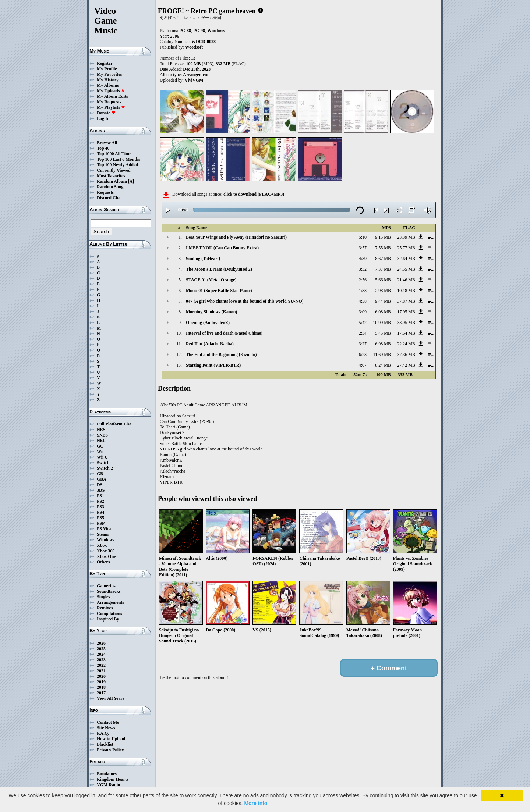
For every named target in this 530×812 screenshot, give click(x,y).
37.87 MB (406, 301)
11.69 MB (382, 355)
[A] (131, 181)
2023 (101, 660)
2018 (101, 687)
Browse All (107, 143)
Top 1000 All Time (114, 154)
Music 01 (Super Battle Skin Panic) (219, 291)
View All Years (110, 698)
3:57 (363, 248)
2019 (101, 682)
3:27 (363, 344)
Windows (106, 540)
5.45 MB (383, 333)
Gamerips (106, 586)
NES (101, 430)
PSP (101, 523)
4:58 (363, 301)
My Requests (109, 102)
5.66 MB (383, 280)
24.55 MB (406, 269)
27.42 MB (406, 365)
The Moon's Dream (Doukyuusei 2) (219, 269)
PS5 (100, 518)
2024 (101, 654)
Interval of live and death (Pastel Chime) (224, 333)
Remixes (105, 608)
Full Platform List (114, 424)
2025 (101, 649)
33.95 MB (406, 323)
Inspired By (108, 619)
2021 (101, 671)
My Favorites (109, 74)
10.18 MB (406, 291)
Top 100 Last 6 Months (119, 159)
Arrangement (196, 75)
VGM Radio (108, 785)
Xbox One (106, 556)
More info (256, 803)
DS (100, 485)
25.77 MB (406, 248)
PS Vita (104, 529)
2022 (101, 665)
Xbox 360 (106, 551)
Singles (103, 597)
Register (105, 63)
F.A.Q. (103, 733)
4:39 (363, 259)
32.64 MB (406, 259)
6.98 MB (383, 344)
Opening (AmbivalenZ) (208, 323)
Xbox (102, 545)
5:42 (363, 323)
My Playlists (111, 107)
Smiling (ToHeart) (203, 259)
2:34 (363, 333)
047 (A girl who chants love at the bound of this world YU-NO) (245, 301)
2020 (101, 676)
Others (103, 562)
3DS (101, 490)
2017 (101, 693)
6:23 (363, 355)
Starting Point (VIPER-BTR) (213, 365)
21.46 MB (406, 280)
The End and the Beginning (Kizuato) (221, 355)
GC (100, 446)
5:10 (363, 237)
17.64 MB (406, 333)
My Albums (108, 85)
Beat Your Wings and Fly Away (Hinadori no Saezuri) (236, 237)
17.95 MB (406, 312)
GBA (102, 479)
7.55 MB (383, 248)
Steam (103, 534)
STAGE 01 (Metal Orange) (211, 280)
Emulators (107, 774)
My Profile (107, 69)
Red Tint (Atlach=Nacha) (210, 344)
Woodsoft (194, 47)
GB (100, 474)
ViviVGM (194, 80)
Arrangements (110, 602)
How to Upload (111, 739)
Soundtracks (109, 591)
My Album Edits (112, 96)
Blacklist (105, 744)
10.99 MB (382, 323)
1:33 (363, 291)
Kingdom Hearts (113, 779)
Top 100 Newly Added (117, 165)
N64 (101, 441)
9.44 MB (383, 301)
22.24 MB (406, 344)
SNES (102, 435)
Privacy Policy (110, 750)
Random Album (112, 181)
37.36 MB (406, 355)
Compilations (109, 613)
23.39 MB (406, 237)
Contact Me (108, 722)
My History (108, 80)
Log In (103, 118)
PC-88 (185, 31)
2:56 (363, 280)
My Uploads (111, 91)
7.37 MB (383, 269)
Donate (106, 113)
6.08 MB (383, 312)
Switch (103, 463)
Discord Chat (109, 198)
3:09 (363, 312)
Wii (100, 452)
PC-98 (199, 31)
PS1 (100, 496)
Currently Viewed (114, 170)
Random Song (110, 187)
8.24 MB (383, 365)
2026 (101, 643)
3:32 (363, 269)
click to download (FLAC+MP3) (254, 194)
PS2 (100, 501)
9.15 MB (383, 237)
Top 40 (103, 148)
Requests (105, 192)
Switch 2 (105, 468)
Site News (106, 728)
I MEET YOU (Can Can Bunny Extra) (222, 248)
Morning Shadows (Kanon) (211, 312)
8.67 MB (383, 259)
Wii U (102, 457)
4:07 (363, 365)
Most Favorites (111, 176)
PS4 (100, 512)
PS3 (100, 507)
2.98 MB (383, 291)
